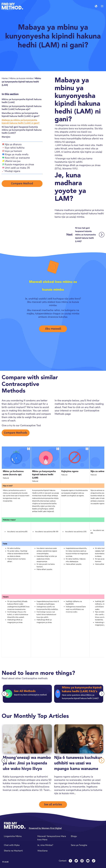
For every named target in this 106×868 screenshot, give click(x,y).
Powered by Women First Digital (45, 828)
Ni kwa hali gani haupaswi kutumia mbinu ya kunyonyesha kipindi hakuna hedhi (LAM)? (22, 130)
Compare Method (22, 184)
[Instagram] (82, 861)
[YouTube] (88, 861)
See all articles (53, 805)
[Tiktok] (94, 861)
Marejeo (6, 137)
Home (5, 78)
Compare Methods (16, 433)
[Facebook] (70, 861)
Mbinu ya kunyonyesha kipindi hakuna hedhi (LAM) (22, 101)
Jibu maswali (53, 329)
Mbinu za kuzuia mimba (21, 78)
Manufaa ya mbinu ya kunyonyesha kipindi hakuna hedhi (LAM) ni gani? (21, 115)
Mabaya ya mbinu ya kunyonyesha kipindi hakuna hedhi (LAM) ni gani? (21, 122)
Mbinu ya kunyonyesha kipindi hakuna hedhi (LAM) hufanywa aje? (22, 108)
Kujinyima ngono (70, 471)
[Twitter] (76, 861)
